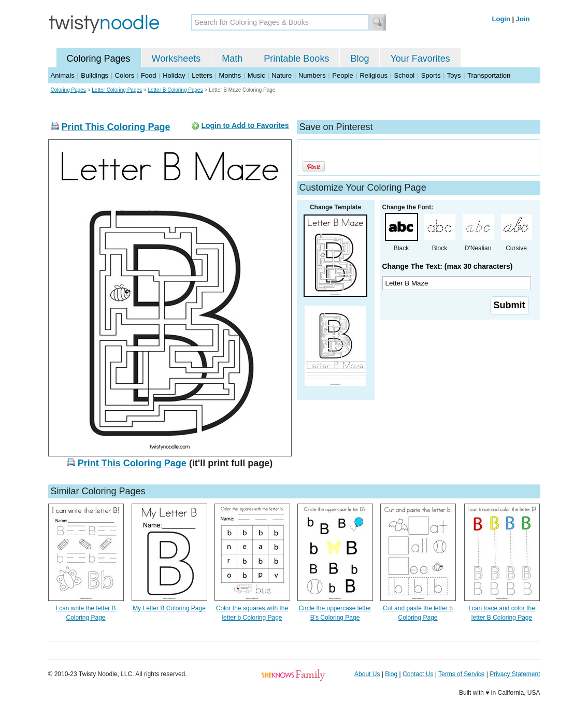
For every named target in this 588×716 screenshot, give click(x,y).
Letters (202, 75)
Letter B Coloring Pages (175, 90)
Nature (282, 75)
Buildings (95, 75)
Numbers (312, 75)
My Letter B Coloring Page (169, 608)
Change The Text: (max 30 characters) (448, 266)
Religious (373, 75)
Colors (125, 75)
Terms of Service (461, 674)
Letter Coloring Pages (117, 90)
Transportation (489, 75)
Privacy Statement (515, 674)
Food (149, 75)
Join (523, 19)
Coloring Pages (99, 59)
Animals (63, 75)
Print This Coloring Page (116, 127)
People (342, 75)
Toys (454, 75)
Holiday (174, 75)
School (405, 75)
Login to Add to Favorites (245, 125)
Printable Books (296, 59)
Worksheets (176, 59)
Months (230, 75)
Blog (360, 59)
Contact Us (418, 674)
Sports (431, 75)
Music (256, 75)
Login (501, 19)
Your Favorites (420, 59)
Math (232, 59)
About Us (367, 674)
